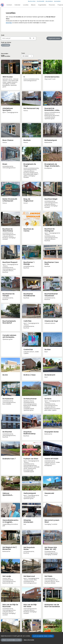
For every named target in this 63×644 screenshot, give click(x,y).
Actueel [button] (6, 45)
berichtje (9, 23)
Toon (23, 53)
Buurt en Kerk (32, 1)
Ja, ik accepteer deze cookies (43, 636)
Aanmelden (57, 1)
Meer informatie (29, 640)
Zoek (3, 35)
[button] (9, 5)
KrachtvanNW (41, 1)
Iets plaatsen (49, 1)
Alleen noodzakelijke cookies (12, 640)
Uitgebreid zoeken (54, 38)
